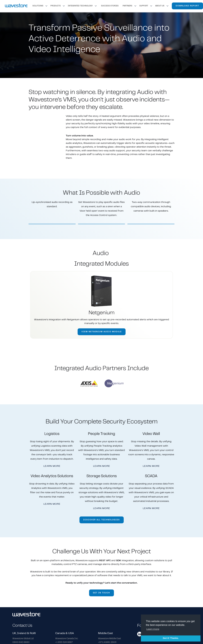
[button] (40, 6)
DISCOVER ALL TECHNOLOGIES (102, 520)
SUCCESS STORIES (110, 6)
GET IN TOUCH (101, 593)
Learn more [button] (153, 629)
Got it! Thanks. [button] (171, 638)
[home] (16, 6)
